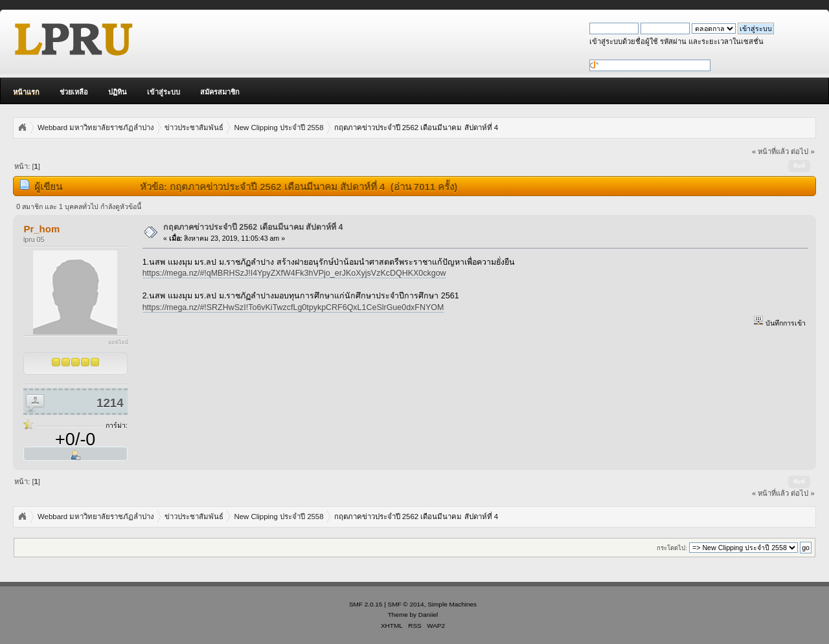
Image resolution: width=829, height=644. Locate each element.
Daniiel (428, 615)
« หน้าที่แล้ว (770, 151)
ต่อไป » (802, 151)
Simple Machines (452, 604)
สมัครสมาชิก (220, 92)
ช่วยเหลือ (74, 92)
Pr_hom (41, 229)
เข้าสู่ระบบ (164, 92)
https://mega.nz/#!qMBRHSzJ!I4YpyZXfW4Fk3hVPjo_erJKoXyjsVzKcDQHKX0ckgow (294, 273)
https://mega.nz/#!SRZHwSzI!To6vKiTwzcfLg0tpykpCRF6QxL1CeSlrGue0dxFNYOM (293, 307)
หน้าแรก (26, 92)
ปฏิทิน (118, 92)
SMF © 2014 (406, 604)
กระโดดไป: (672, 548)
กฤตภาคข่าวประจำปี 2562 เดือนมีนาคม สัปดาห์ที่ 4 (253, 227)
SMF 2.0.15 (366, 604)
